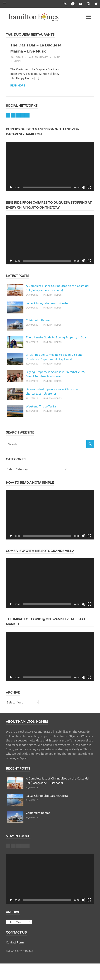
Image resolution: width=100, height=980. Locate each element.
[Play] (11, 194)
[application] (50, 173)
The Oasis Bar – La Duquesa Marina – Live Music (32, 51)
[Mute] (83, 194)
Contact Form (15, 948)
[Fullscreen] (89, 194)
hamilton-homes (38, 63)
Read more (18, 92)
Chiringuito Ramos (38, 326)
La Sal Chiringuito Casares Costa (47, 309)
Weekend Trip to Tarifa (41, 412)
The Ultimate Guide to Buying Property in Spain (57, 343)
